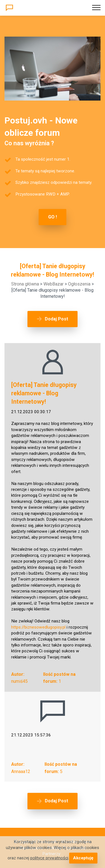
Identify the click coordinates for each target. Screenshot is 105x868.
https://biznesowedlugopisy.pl (38, 627)
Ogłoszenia (79, 284)
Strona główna (25, 284)
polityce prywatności (49, 858)
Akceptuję (83, 858)
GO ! (53, 217)
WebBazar (53, 284)
